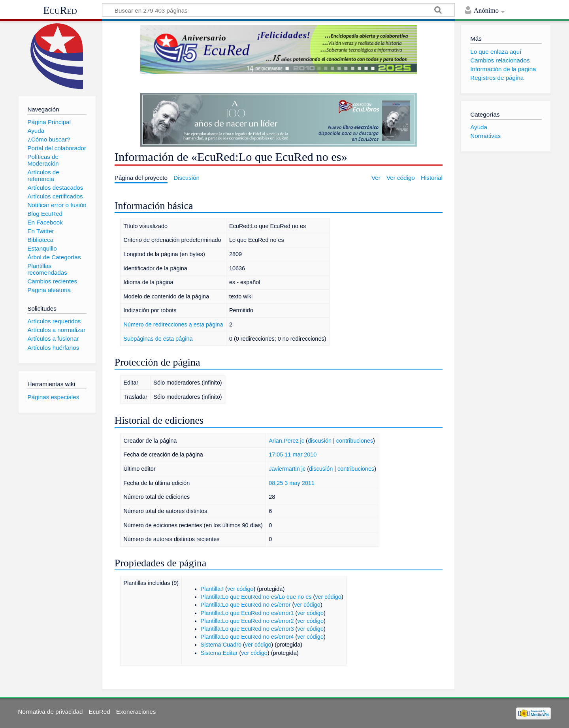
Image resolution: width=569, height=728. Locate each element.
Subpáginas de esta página (158, 339)
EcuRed (60, 10)
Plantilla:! (212, 589)
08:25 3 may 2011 (292, 483)
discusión (320, 441)
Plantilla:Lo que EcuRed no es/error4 (247, 637)
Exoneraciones (136, 712)
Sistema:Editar (219, 653)
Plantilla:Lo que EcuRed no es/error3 (247, 629)
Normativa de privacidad (51, 712)
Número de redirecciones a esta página (173, 324)
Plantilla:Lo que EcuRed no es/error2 (247, 621)
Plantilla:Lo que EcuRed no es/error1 (247, 613)
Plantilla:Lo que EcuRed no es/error (246, 605)
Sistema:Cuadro (221, 645)
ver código (240, 589)
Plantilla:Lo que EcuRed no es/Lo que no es (256, 597)
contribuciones (355, 441)
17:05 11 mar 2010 (293, 455)
